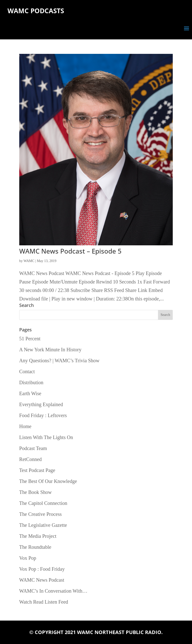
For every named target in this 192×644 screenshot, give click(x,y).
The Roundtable (35, 547)
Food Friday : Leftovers (43, 415)
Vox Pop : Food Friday (42, 569)
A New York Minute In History (50, 350)
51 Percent (30, 339)
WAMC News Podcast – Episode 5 (70, 251)
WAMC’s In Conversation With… (53, 591)
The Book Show (35, 492)
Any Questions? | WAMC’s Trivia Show (59, 361)
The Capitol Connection (43, 503)
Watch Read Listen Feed (44, 602)
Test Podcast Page (37, 470)
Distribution (31, 382)
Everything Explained (41, 404)
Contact (27, 371)
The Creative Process (40, 514)
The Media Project (38, 536)
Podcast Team (33, 448)
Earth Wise (30, 393)
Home (25, 426)
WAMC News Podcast (42, 580)
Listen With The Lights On (46, 437)
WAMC (29, 261)
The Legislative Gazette (43, 525)
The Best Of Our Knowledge (48, 481)
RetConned (30, 459)
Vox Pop (28, 558)
